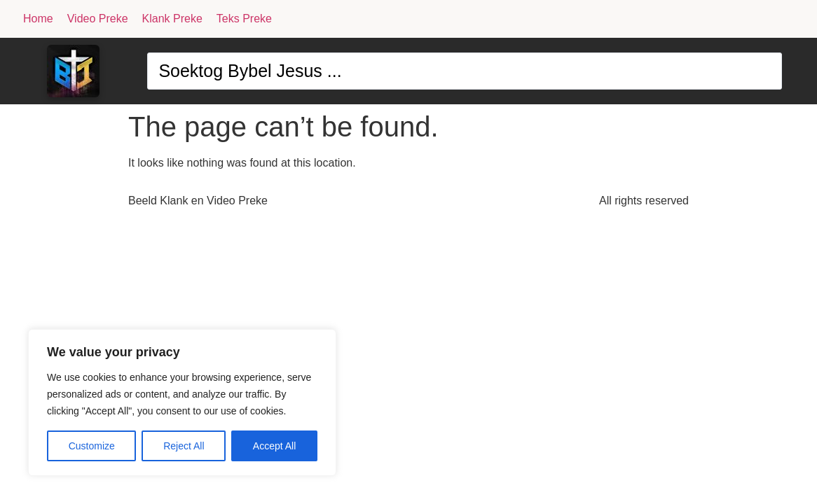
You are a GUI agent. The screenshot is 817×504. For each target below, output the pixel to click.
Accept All (274, 446)
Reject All (184, 446)
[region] (182, 402)
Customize (92, 446)
